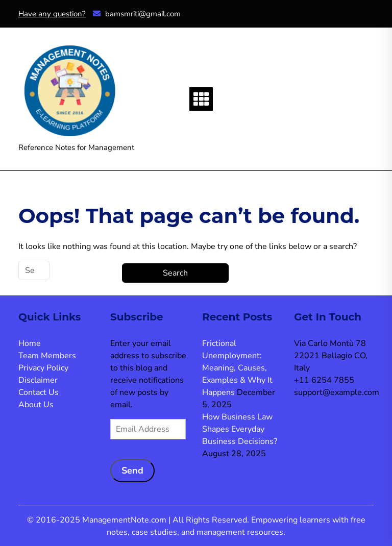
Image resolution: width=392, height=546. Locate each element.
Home (30, 343)
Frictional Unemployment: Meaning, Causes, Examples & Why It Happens (237, 368)
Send (132, 470)
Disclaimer (38, 380)
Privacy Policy (43, 368)
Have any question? (52, 14)
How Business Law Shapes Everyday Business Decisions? (240, 429)
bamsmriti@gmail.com (137, 14)
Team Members (47, 356)
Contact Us (39, 392)
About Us (36, 405)
